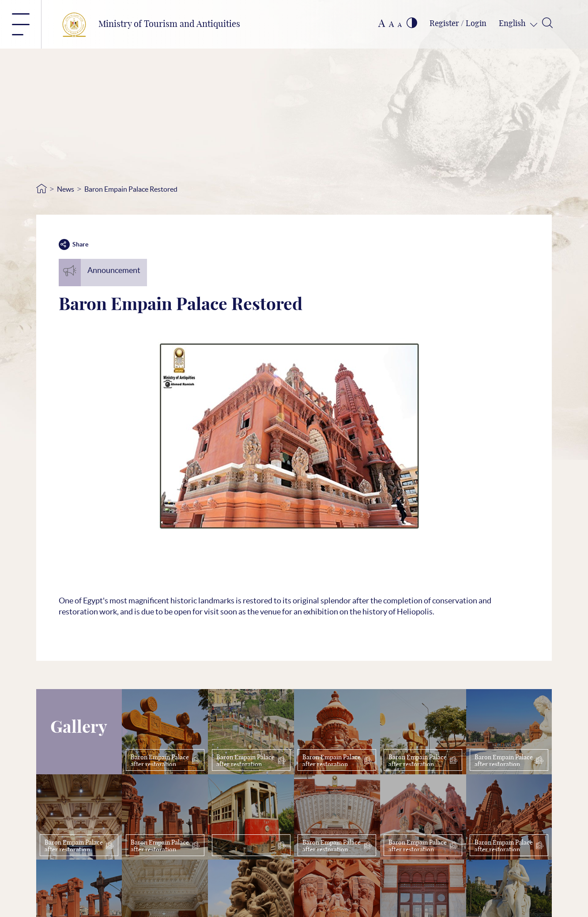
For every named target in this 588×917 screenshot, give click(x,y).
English (513, 24)
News (66, 189)
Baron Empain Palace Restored (131, 189)
